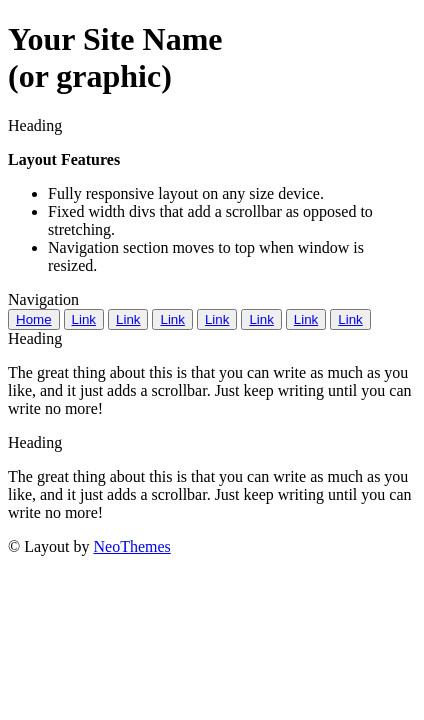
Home (34, 319)
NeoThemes (131, 546)
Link (84, 319)
